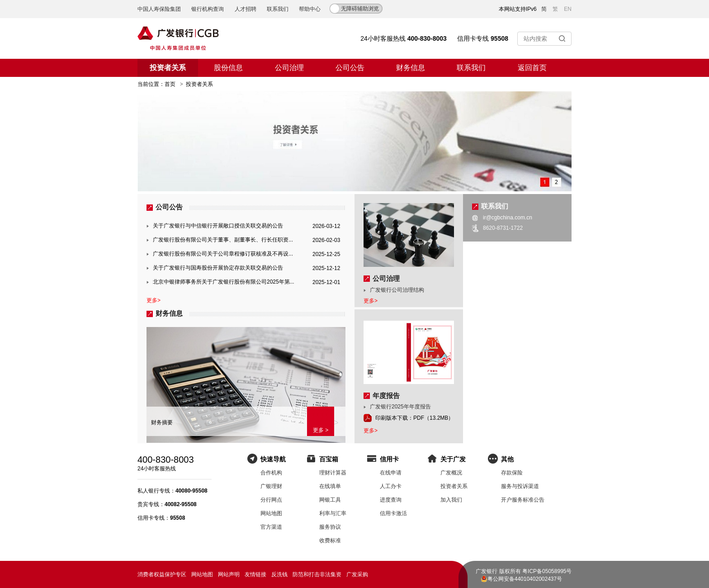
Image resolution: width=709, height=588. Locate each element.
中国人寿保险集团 (159, 9)
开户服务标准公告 (523, 500)
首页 (170, 84)
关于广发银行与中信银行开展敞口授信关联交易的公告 (218, 226)
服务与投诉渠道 (520, 486)
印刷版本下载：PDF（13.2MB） (414, 418)
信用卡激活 (393, 513)
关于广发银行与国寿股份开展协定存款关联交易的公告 (218, 268)
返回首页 (532, 68)
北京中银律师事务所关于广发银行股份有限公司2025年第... (224, 282)
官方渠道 (271, 527)
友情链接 (255, 574)
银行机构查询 (208, 9)
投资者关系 (168, 68)
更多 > (321, 430)
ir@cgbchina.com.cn (508, 218)
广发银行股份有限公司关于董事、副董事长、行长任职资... (223, 240)
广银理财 (271, 486)
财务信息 (411, 68)
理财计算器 (333, 473)
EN (568, 9)
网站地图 (271, 513)
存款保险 (512, 473)
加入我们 (451, 500)
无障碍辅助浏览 (360, 9)
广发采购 (357, 574)
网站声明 (229, 574)
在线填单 (330, 486)
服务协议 (330, 527)
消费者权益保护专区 (162, 574)
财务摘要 (162, 422)
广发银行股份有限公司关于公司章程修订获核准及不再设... (223, 254)
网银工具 (330, 500)
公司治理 (289, 68)
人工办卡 (391, 486)
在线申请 (391, 473)
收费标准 (330, 541)
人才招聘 (246, 9)
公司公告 (350, 68)
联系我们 (278, 9)
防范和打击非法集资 (317, 574)
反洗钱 (279, 574)
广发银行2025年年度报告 (400, 407)
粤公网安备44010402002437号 (525, 579)
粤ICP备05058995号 (547, 571)
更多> (154, 300)
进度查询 (391, 500)
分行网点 (271, 500)
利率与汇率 (333, 513)
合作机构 (271, 473)
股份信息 (228, 68)
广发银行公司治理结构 (397, 290)
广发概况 (451, 473)
